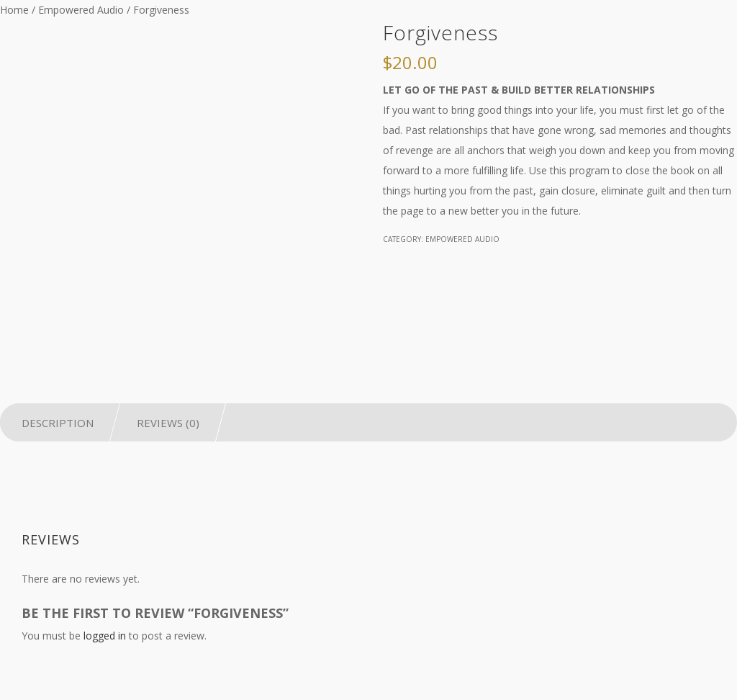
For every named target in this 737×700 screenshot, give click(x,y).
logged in (105, 636)
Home (14, 10)
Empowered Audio (81, 10)
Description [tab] (58, 423)
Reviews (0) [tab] (168, 423)
